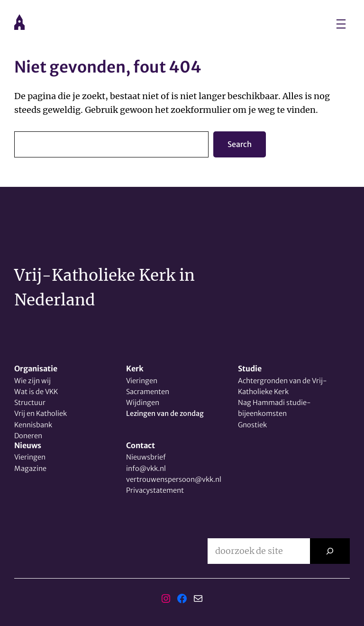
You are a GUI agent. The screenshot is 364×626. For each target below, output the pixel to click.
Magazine (30, 469)
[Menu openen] (341, 24)
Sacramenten (148, 392)
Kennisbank (33, 425)
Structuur (30, 403)
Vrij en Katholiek (41, 414)
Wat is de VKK (36, 392)
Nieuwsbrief (146, 457)
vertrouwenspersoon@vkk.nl (174, 479)
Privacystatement (155, 490)
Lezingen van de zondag (165, 414)
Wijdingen (143, 403)
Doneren (28, 436)
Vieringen (142, 381)
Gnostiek (252, 425)
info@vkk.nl (146, 469)
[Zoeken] (330, 551)
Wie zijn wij (32, 381)
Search (240, 144)
